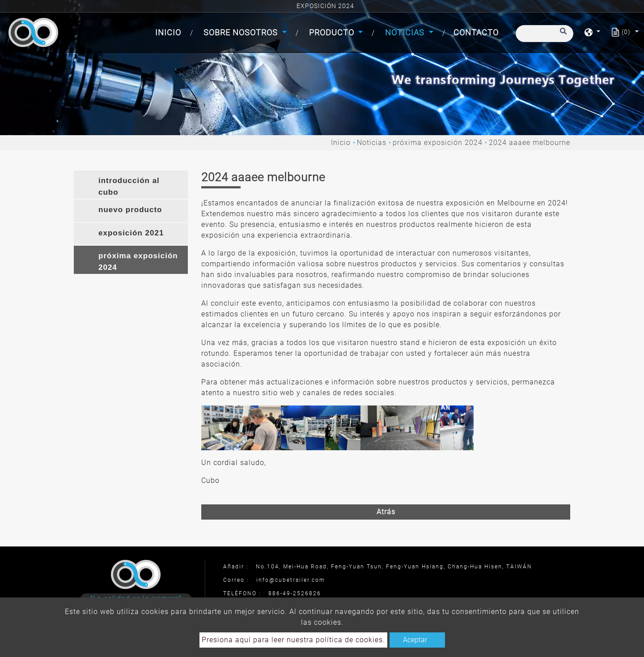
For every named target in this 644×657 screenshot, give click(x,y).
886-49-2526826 (295, 593)
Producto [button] (333, 32)
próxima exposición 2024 (438, 143)
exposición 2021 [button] (131, 233)
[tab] (131, 185)
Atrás (386, 512)
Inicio (170, 32)
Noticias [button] (406, 32)
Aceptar (415, 640)
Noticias (372, 143)
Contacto (476, 32)
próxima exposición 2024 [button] (138, 262)
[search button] (562, 35)
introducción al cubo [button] (129, 186)
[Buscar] (544, 34)
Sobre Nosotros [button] (242, 32)
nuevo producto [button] (130, 210)
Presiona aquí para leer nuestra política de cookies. (293, 640)
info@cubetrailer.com (291, 580)
